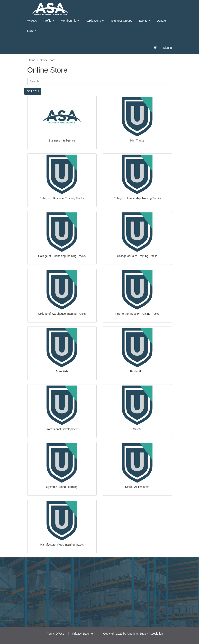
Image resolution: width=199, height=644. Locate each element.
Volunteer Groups (121, 21)
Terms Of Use (56, 634)
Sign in (168, 48)
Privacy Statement (84, 634)
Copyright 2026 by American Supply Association (133, 634)
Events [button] (144, 21)
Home (32, 60)
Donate (161, 21)
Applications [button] (95, 21)
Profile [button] (49, 21)
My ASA (32, 21)
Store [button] (32, 31)
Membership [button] (70, 21)
